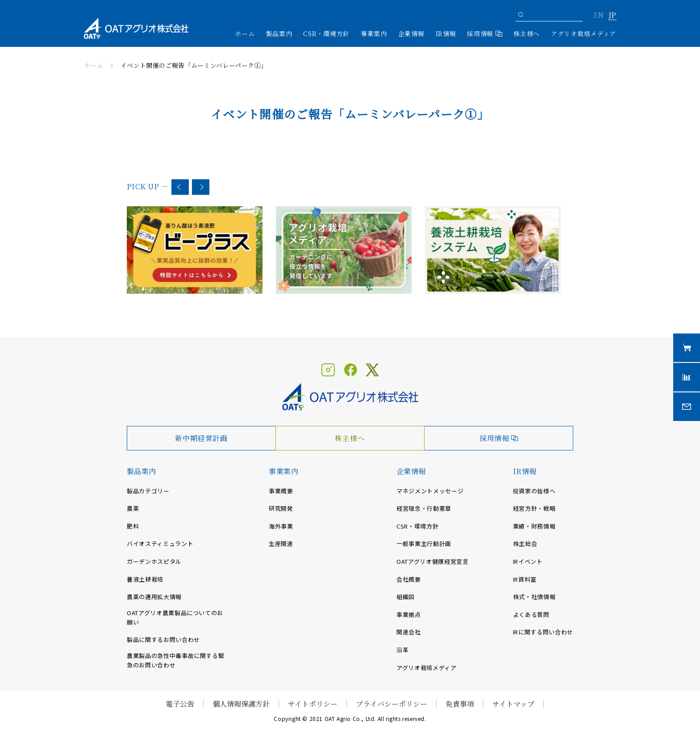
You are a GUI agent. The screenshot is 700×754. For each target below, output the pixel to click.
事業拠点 (409, 614)
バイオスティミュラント (160, 544)
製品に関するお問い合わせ (163, 639)
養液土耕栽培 (145, 579)
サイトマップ (513, 704)
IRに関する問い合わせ (543, 632)
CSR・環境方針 (326, 33)
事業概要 (281, 491)
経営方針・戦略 (534, 508)
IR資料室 (525, 579)
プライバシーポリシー (392, 704)
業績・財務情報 (534, 526)
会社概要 (409, 579)
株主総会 (525, 544)
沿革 (402, 650)
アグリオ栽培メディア (583, 33)
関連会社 (409, 632)
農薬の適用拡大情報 (154, 597)
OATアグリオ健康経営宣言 (432, 561)
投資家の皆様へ (534, 491)
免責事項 (460, 704)
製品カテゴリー (148, 491)
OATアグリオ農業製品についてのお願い (175, 617)
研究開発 (281, 508)
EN (598, 16)
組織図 (406, 597)
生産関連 (281, 544)
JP (612, 16)
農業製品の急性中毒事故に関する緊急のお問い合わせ (175, 660)
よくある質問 (531, 614)
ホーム (245, 33)
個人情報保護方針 (241, 704)
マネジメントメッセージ (430, 491)
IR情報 (525, 471)
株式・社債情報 (534, 597)
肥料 (133, 526)
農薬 (133, 508)
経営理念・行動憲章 (424, 508)
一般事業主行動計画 (424, 544)
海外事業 (281, 526)
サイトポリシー (313, 704)
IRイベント (528, 561)
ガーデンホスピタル (154, 561)
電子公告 (180, 704)
